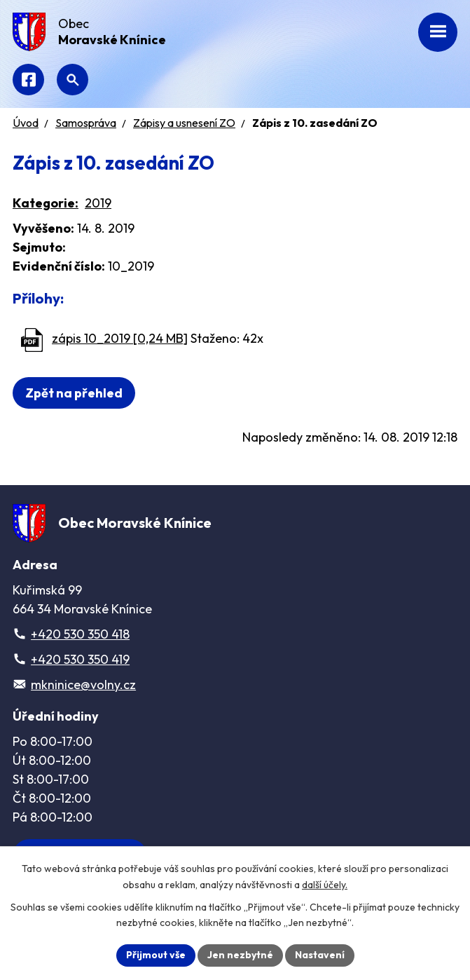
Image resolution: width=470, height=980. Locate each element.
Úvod (26, 123)
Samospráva (86, 123)
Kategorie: (46, 203)
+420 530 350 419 (80, 659)
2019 (98, 203)
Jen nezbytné (240, 955)
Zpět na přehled (74, 393)
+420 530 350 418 (80, 634)
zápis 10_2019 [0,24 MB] (120, 338)
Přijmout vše (156, 955)
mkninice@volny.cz (83, 685)
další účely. (325, 885)
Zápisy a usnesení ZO (184, 123)
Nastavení (320, 955)
